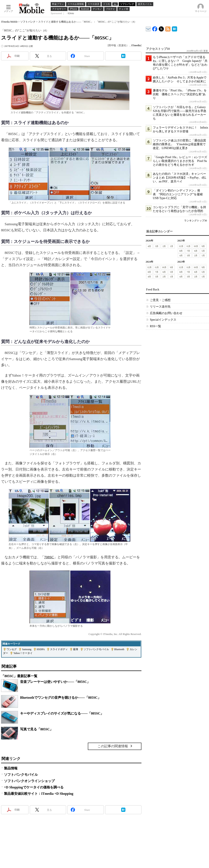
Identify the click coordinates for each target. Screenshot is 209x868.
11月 (189, 246)
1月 (172, 246)
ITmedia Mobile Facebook (155, 28)
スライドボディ (59, 649)
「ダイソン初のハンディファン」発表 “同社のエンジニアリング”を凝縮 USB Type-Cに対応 (179, 194)
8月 (181, 251)
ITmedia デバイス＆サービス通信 (148, 28)
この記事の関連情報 (113, 746)
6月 (196, 251)
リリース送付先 (160, 307)
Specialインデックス (163, 320)
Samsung (27, 649)
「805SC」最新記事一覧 (19, 676)
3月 (157, 246)
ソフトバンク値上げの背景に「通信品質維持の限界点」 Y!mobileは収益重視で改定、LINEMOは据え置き (179, 144)
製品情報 (11, 768)
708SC (49, 557)
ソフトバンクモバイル (96, 649)
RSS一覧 (155, 326)
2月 (164, 246)
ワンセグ (12, 649)
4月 (149, 246)
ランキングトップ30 (195, 221)
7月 (188, 251)
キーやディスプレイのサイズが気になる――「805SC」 (62, 713)
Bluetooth (119, 649)
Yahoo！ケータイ (23, 653)
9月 (203, 246)
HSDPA (41, 649)
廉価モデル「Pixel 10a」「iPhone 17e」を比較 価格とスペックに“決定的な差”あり (180, 94)
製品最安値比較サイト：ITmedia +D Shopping (39, 794)
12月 (181, 246)
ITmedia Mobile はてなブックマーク (174, 28)
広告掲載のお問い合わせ (166, 313)
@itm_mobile (161, 28)
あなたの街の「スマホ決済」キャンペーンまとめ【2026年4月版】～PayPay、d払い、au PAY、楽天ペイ (179, 178)
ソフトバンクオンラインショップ (29, 781)
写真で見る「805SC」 (37, 729)
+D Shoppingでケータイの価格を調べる (34, 787)
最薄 (76, 649)
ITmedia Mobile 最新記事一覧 (168, 28)
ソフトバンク (28, 22)
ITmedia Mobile (9, 22)
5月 (203, 251)
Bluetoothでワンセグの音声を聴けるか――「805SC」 (60, 698)
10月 (196, 246)
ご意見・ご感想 (160, 300)
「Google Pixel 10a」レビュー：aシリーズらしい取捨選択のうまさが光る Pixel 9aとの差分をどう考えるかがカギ (180, 161)
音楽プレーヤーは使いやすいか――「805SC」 (55, 682)
